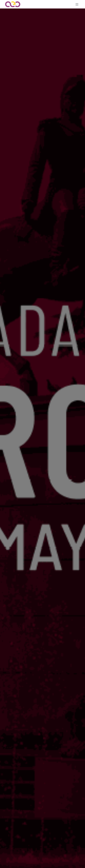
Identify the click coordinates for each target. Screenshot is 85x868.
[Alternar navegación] (77, 4)
